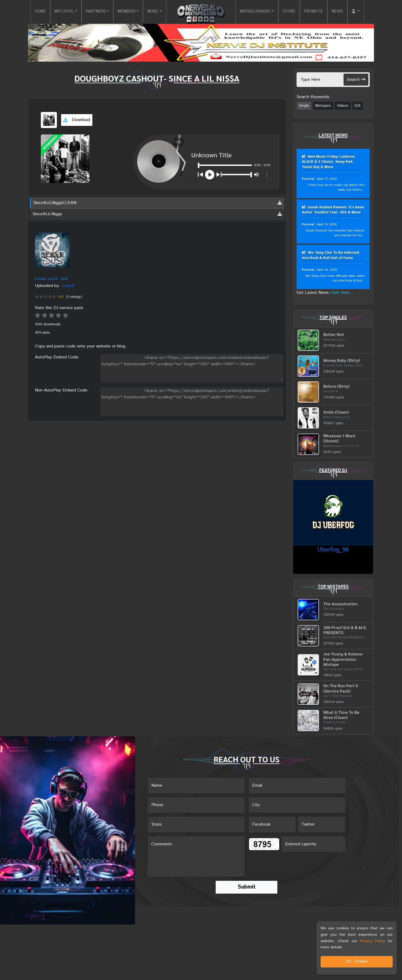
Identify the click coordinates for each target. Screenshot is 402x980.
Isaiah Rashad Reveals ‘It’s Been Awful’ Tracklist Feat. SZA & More (333, 210)
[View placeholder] (52, 250)
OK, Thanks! (357, 961)
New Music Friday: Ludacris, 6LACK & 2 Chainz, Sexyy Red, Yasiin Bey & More (329, 162)
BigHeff (68, 286)
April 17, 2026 (327, 179)
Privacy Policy (372, 941)
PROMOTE (321, 12)
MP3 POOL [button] (55, 12)
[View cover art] (49, 120)
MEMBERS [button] (123, 12)
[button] (365, 12)
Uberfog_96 (333, 550)
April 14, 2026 (327, 270)
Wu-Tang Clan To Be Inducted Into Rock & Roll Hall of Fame (330, 256)
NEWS (346, 12)
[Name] (196, 786)
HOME (29, 12)
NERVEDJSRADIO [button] (257, 12)
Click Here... (342, 293)
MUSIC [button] (152, 12)
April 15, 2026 (327, 224)
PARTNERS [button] (89, 12)
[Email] (297, 786)
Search (356, 80)
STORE (294, 12)
